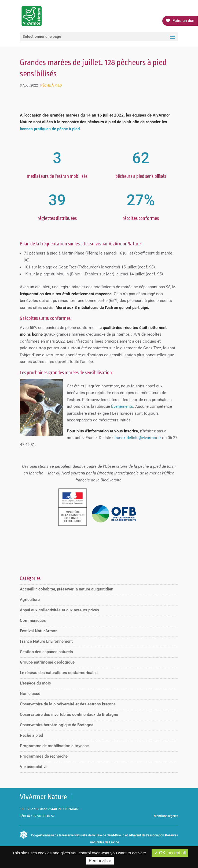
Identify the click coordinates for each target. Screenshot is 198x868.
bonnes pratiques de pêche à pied (50, 129)
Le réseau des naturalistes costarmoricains (59, 673)
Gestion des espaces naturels (46, 652)
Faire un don (183, 21)
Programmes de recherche (44, 756)
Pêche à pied (51, 85)
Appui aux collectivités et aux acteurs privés (59, 610)
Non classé (30, 694)
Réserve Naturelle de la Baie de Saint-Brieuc (93, 835)
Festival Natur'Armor (38, 631)
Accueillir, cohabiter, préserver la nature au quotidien (67, 589)
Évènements (122, 406)
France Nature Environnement (46, 641)
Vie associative (34, 767)
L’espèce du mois (35, 683)
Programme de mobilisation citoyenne (54, 746)
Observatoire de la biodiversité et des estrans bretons (68, 704)
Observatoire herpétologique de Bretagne (57, 725)
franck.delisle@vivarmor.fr (138, 438)
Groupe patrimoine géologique (47, 662)
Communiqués (33, 620)
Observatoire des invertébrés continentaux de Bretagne (69, 714)
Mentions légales (166, 816)
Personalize (100, 861)
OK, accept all (170, 853)
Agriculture (30, 600)
